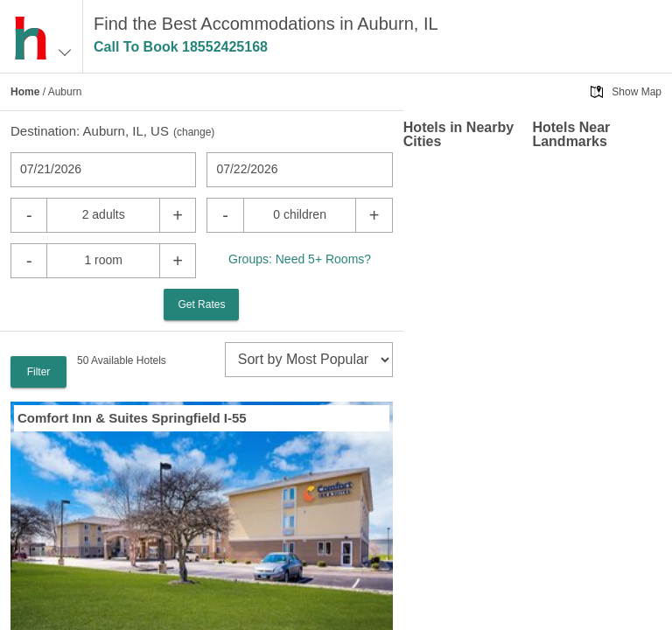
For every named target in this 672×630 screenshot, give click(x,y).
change (194, 132)
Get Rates (201, 304)
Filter (39, 372)
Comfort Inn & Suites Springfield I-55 (132, 418)
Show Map (637, 92)
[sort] (309, 360)
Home (25, 92)
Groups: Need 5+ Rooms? (300, 259)
